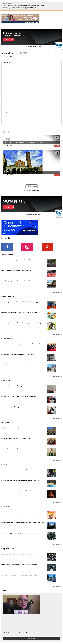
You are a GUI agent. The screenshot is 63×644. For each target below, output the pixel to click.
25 (7, 110)
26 (7, 112)
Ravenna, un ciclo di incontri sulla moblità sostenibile (16, 270)
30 (7, 121)
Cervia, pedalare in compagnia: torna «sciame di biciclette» (18, 260)
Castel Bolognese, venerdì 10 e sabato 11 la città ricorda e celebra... (21, 281)
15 (7, 90)
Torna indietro (9, 56)
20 (7, 99)
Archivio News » (31, 186)
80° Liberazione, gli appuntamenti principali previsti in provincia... (20, 533)
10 (7, 82)
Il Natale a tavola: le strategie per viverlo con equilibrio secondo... (20, 312)
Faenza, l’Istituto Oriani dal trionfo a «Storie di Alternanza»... (18, 365)
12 (7, 86)
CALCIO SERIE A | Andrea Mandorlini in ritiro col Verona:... (23, 143)
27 (7, 114)
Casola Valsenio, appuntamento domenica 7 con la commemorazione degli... (23, 523)
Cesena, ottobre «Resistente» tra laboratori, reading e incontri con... (21, 512)
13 (7, 88)
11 (7, 84)
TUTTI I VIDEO (31, 638)
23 (7, 106)
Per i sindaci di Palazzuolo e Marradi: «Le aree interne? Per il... (19, 575)
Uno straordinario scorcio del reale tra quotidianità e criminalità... (20, 565)
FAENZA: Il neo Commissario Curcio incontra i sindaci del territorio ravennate (24, 633)
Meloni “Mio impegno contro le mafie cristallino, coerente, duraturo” (21, 7)
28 (7, 116)
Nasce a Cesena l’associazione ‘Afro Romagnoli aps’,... (17, 438)
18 (7, 95)
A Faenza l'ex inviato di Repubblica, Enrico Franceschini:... (18, 449)
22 (7, 103)
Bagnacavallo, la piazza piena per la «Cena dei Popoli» (17, 428)
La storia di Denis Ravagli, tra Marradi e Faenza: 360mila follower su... (21, 481)
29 (7, 119)
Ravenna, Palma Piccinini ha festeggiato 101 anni (15, 386)
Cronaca (57, 175)
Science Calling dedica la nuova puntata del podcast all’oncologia (21, 9)
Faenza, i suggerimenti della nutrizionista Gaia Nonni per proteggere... (21, 302)
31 (7, 123)
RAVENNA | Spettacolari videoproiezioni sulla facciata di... (24, 172)
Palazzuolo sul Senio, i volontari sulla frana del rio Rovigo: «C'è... (19, 554)
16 (7, 92)
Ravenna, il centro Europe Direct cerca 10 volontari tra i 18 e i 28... (20, 470)
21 (7, 101)
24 (7, 108)
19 (7, 97)
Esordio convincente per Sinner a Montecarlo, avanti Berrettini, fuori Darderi (23, 6)
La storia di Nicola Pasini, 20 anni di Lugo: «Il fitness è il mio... (18, 491)
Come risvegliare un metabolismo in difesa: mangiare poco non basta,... (22, 323)
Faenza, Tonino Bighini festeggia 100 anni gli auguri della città (19, 407)
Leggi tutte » (57, 292)
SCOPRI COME (9, 39)
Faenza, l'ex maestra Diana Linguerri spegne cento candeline (19, 396)
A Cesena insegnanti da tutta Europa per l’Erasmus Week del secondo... (22, 344)
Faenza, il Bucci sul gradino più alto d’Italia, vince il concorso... (19, 354)
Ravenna (5, 146)
